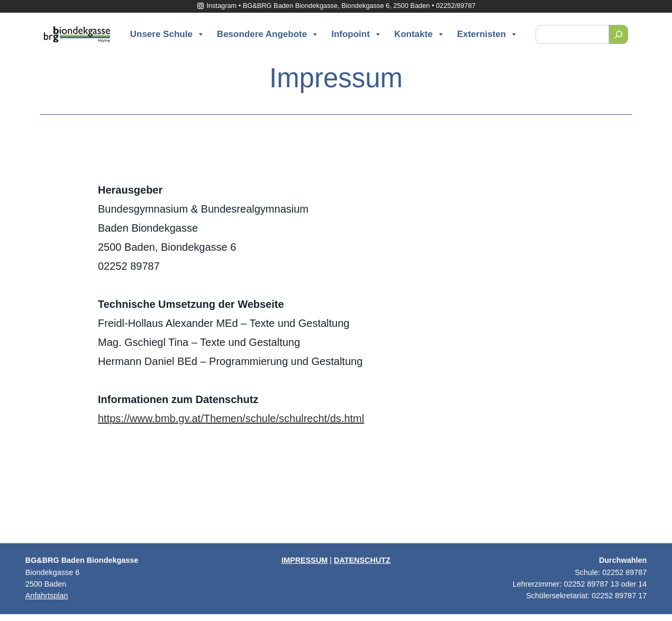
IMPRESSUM (305, 560)
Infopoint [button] (357, 34)
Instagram (216, 6)
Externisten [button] (488, 34)
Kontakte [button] (420, 34)
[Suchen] (619, 34)
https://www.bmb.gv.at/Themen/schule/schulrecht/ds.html (231, 418)
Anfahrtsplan (47, 596)
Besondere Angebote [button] (268, 34)
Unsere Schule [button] (167, 34)
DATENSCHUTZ (362, 560)
